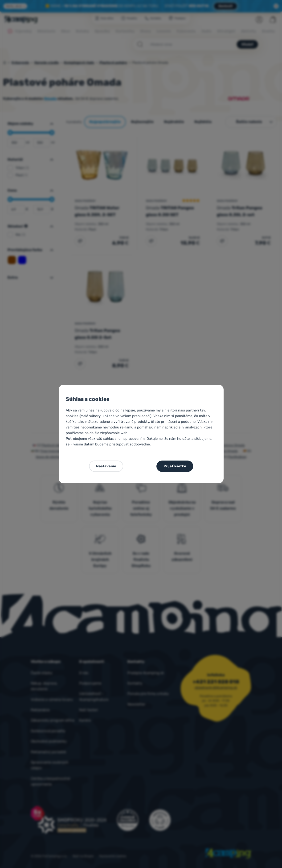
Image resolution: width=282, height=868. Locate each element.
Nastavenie (106, 466)
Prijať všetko (175, 466)
